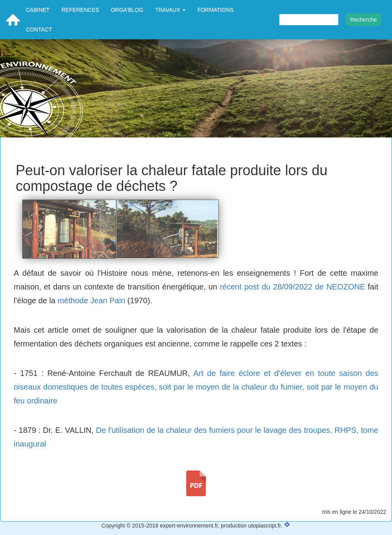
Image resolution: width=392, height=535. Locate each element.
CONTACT (39, 29)
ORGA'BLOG (127, 10)
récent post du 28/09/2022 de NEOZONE (292, 287)
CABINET (38, 10)
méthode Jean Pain (91, 300)
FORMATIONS (215, 10)
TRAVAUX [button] (170, 10)
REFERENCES (80, 10)
